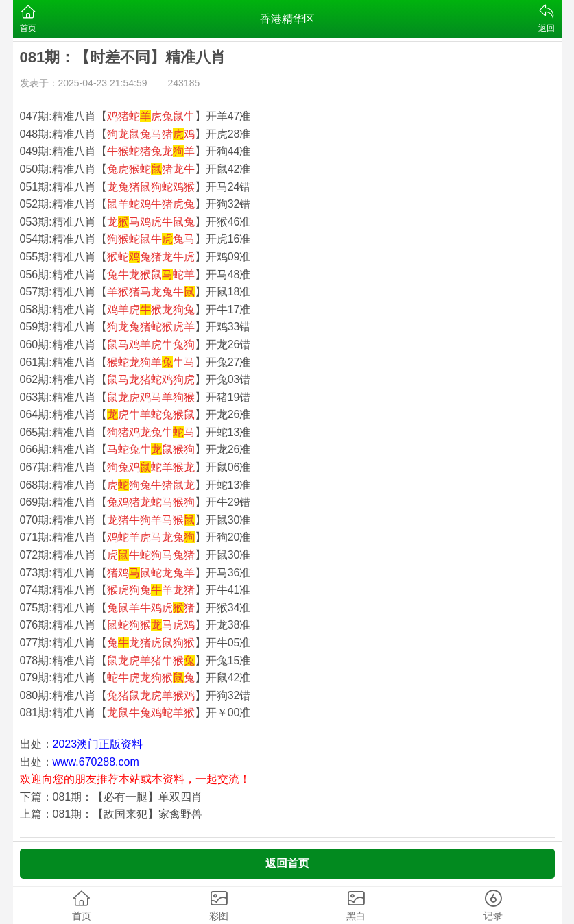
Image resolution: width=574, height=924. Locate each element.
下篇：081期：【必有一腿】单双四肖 (111, 797)
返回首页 (287, 863)
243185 (184, 83)
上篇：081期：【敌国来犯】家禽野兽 (111, 814)
